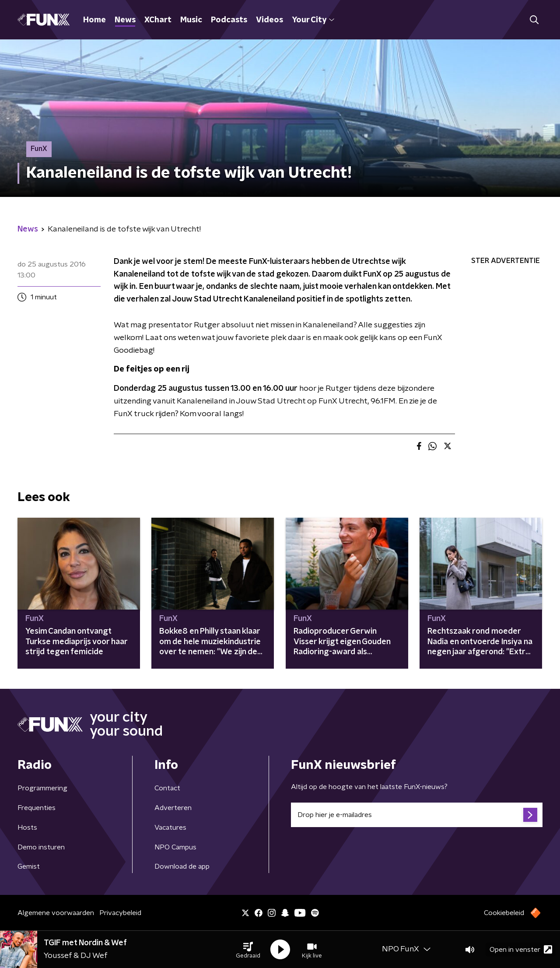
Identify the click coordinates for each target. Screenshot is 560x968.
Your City (313, 20)
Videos (269, 20)
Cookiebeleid (504, 913)
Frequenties (37, 808)
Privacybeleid (120, 913)
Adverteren (173, 808)
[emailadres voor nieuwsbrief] (417, 815)
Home (94, 20)
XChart (158, 20)
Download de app (182, 866)
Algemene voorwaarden (56, 913)
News (125, 20)
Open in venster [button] (521, 949)
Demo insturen (41, 847)
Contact (167, 788)
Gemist (29, 866)
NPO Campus (175, 847)
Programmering (42, 788)
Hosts (27, 828)
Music (191, 20)
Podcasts (229, 20)
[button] (248, 950)
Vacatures (170, 828)
